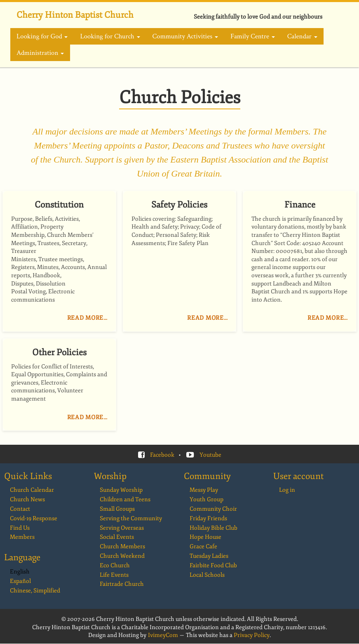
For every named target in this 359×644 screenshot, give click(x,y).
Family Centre (253, 36)
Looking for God (42, 36)
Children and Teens (125, 499)
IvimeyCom (163, 635)
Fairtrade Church (122, 584)
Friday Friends (208, 518)
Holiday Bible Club (214, 528)
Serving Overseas (122, 528)
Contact (20, 509)
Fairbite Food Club (213, 565)
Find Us (20, 528)
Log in (287, 490)
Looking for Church (110, 36)
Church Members (122, 546)
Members (22, 537)
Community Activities (185, 36)
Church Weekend (122, 556)
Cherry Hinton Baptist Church (75, 15)
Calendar (302, 36)
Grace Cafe (203, 546)
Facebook (162, 455)
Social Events (117, 537)
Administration (40, 53)
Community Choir (213, 509)
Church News (27, 499)
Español (20, 581)
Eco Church (115, 565)
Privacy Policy (252, 635)
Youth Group (206, 499)
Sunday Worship (121, 490)
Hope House (205, 537)
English (20, 572)
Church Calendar (32, 490)
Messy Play (204, 490)
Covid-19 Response (34, 518)
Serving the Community (131, 518)
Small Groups (117, 509)
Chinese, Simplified (35, 591)
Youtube (210, 455)
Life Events (114, 575)
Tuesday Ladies (209, 556)
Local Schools (207, 575)
